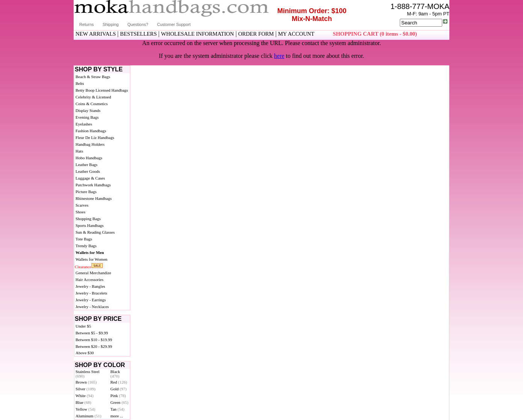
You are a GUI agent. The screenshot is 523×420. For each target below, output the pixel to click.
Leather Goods (88, 171)
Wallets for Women (91, 259)
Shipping (111, 24)
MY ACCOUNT (296, 34)
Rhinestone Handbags (94, 198)
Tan (117, 409)
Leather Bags (86, 165)
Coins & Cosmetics (92, 104)
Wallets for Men (90, 252)
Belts (80, 83)
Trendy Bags (86, 246)
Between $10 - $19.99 (94, 340)
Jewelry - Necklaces (92, 307)
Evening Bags (87, 117)
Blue (83, 402)
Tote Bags (84, 239)
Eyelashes (84, 124)
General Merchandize (93, 273)
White (85, 396)
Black (115, 374)
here (279, 56)
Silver (85, 389)
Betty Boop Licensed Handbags (102, 90)
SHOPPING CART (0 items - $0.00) (375, 34)
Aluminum (88, 416)
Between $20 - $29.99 (94, 346)
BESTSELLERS (139, 34)
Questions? (138, 24)
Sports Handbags (90, 225)
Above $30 (85, 353)
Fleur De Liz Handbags (95, 137)
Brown (86, 382)
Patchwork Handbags (93, 185)
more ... (117, 416)
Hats (79, 151)
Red (119, 382)
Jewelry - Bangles (90, 286)
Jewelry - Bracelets (91, 293)
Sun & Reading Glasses (95, 232)
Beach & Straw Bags (93, 77)
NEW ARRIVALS (96, 34)
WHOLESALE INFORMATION (198, 34)
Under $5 (83, 326)
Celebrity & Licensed (93, 97)
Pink (118, 396)
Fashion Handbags (91, 131)
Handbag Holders (90, 144)
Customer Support (174, 24)
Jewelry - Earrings (91, 300)
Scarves (82, 205)
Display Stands (88, 110)
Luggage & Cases (90, 178)
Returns (87, 24)
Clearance (83, 267)
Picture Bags (86, 192)
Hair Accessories (89, 279)
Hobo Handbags (89, 158)
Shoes (80, 212)
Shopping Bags (88, 219)
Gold (119, 389)
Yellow (85, 409)
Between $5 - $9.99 (92, 333)
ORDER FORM (256, 34)
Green (119, 402)
